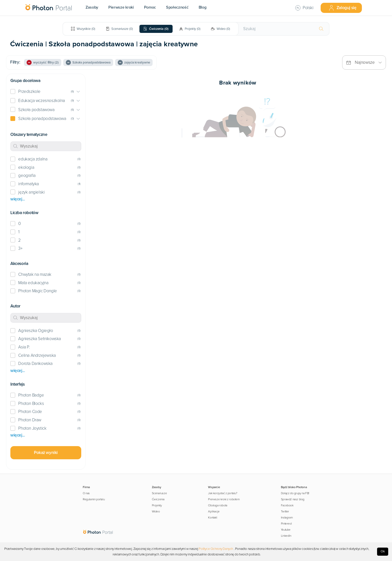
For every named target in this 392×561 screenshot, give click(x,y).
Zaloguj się (342, 8)
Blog (203, 7)
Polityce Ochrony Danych (216, 549)
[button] (46, 92)
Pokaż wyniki (46, 453)
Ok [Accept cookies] (383, 551)
